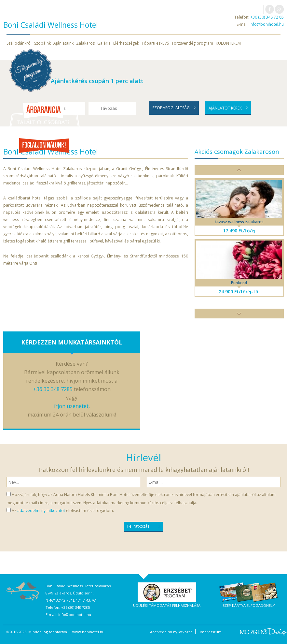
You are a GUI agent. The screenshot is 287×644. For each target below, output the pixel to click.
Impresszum (211, 632)
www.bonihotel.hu (88, 632)
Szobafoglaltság (171, 108)
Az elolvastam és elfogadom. (63, 511)
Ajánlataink (63, 43)
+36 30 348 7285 (53, 389)
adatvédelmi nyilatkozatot (41, 511)
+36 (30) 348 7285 (75, 607)
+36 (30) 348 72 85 (267, 17)
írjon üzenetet (71, 406)
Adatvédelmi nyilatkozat (171, 632)
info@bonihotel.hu (267, 24)
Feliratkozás (138, 526)
